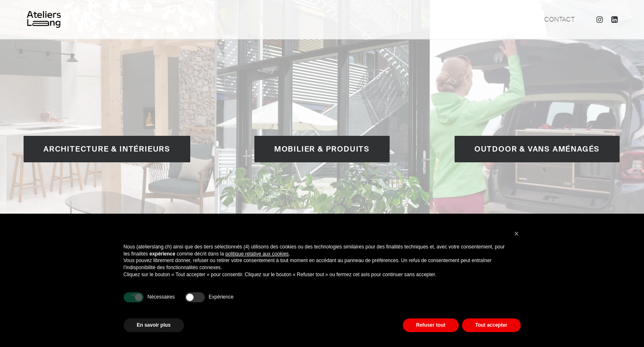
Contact (559, 19)
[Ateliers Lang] (44, 19)
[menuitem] (557, 19)
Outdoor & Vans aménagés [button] (537, 149)
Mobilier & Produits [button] (322, 149)
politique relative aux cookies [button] (257, 254)
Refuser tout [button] (431, 325)
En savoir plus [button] (154, 325)
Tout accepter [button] (491, 325)
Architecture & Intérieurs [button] (107, 149)
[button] (601, 19)
